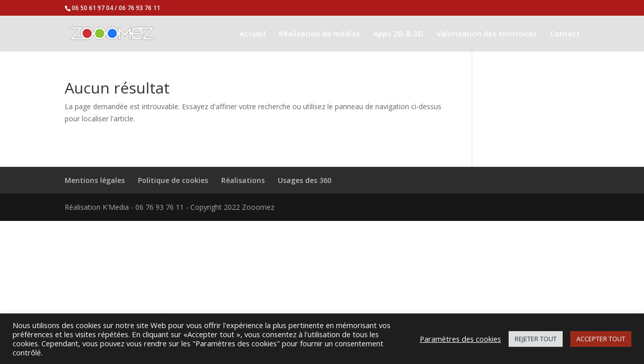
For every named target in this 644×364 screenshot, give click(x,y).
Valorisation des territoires (487, 34)
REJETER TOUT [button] (536, 339)
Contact (565, 34)
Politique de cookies (173, 180)
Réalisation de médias (319, 34)
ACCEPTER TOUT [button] (601, 339)
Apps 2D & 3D (398, 34)
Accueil (253, 34)
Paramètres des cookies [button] (460, 339)
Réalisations (243, 180)
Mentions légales (95, 180)
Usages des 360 (305, 180)
